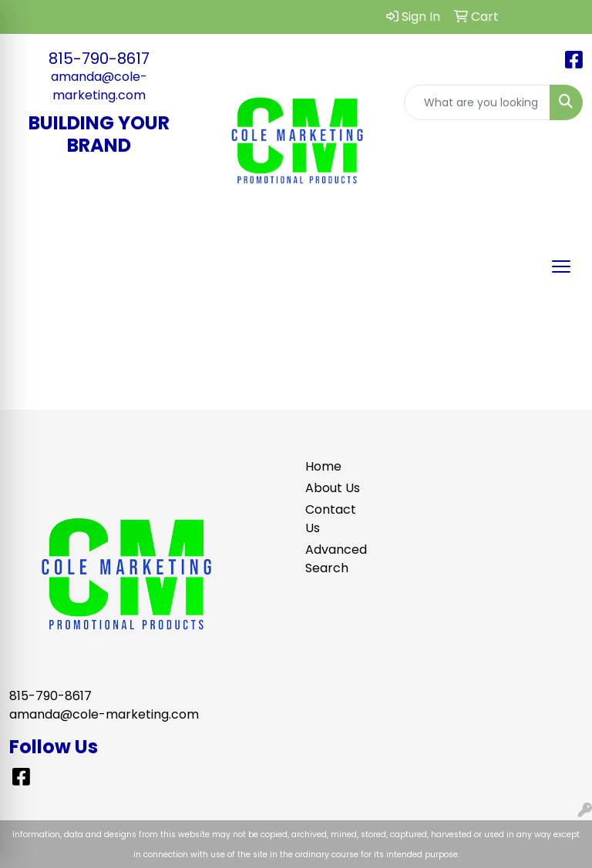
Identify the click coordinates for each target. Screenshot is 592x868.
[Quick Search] (477, 102)
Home (323, 466)
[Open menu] (561, 266)
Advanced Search (333, 559)
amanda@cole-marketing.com (99, 86)
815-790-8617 (99, 59)
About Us (333, 488)
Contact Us (331, 519)
